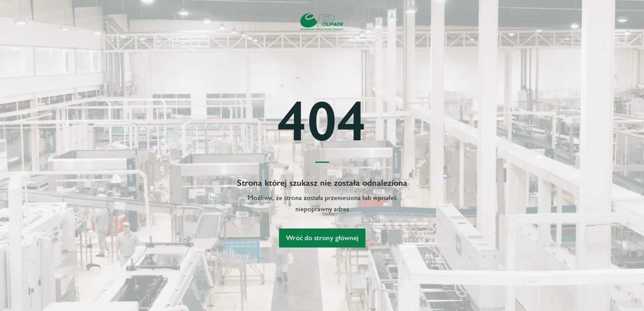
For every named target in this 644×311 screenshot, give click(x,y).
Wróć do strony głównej (322, 238)
